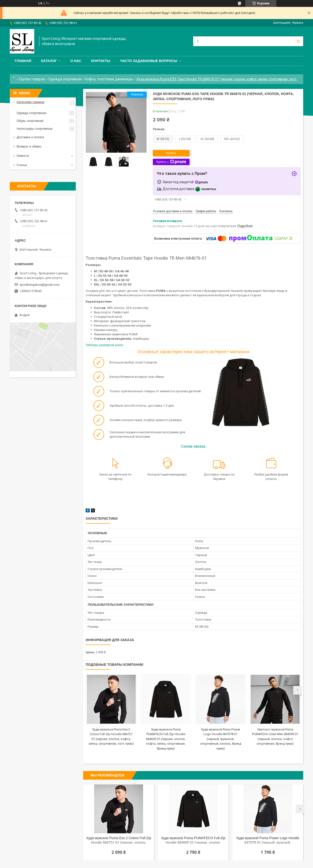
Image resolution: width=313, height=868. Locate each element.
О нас (76, 61)
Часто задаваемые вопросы (149, 61)
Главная (23, 61)
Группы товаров (32, 79)
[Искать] (298, 41)
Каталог (49, 61)
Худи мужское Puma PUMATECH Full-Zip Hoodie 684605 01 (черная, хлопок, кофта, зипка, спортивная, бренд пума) (166, 739)
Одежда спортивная (65, 79)
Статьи (22, 165)
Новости (23, 156)
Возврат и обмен (29, 146)
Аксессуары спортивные (35, 129)
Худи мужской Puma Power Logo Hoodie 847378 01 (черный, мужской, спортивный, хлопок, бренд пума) (221, 739)
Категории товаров (30, 102)
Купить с (171, 162)
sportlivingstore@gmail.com (40, 285)
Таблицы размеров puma (104, 345)
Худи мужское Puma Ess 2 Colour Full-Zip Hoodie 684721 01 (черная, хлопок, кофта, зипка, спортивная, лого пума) (119, 841)
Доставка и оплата (30, 137)
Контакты (101, 61)
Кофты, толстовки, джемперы (109, 79)
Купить (171, 153)
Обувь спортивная (30, 121)
